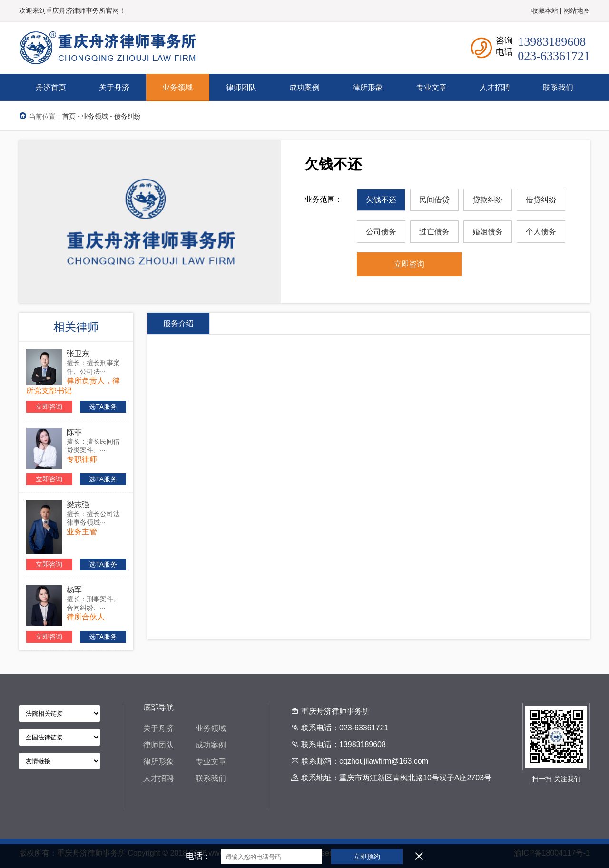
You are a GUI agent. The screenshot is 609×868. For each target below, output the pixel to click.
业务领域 (95, 116)
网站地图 (577, 10)
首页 (69, 116)
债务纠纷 (128, 116)
